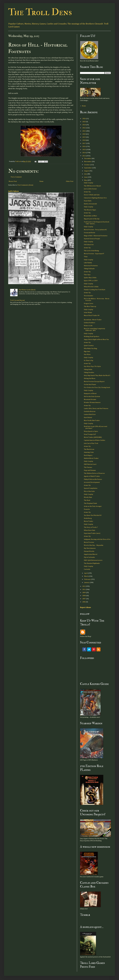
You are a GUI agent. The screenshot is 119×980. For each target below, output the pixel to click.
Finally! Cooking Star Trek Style (95, 290)
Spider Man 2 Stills (90, 278)
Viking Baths (88, 370)
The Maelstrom (89, 449)
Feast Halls (88, 201)
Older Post (70, 181)
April (86, 573)
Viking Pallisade (89, 269)
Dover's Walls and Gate (92, 195)
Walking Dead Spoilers (92, 336)
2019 (84, 137)
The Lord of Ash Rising (91, 251)
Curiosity (87, 569)
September (88, 168)
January (87, 582)
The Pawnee (88, 467)
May (86, 180)
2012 (84, 586)
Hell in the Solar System (92, 396)
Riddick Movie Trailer (91, 458)
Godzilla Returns (90, 411)
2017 (84, 143)
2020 (84, 134)
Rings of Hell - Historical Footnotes (96, 236)
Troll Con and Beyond (17, 300)
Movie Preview (89, 542)
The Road (87, 500)
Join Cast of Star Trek (91, 443)
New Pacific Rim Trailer (92, 420)
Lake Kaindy (88, 263)
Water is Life (88, 326)
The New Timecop (90, 306)
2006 (84, 602)
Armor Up (87, 192)
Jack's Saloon (13, 191)
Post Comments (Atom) (25, 185)
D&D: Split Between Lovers (93, 560)
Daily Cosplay (89, 183)
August (87, 171)
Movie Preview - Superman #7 (94, 254)
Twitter (89, 649)
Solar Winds (88, 312)
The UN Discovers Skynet (92, 186)
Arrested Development (92, 482)
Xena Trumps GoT (90, 434)
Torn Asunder (89, 296)
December (88, 158)
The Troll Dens (40, 12)
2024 (84, 125)
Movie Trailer (89, 521)
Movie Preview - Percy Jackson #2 (95, 230)
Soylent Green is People (92, 239)
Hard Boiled (88, 418)
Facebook (84, 649)
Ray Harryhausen (90, 548)
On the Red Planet (90, 384)
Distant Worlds (89, 551)
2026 (84, 119)
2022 (84, 128)
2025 (84, 122)
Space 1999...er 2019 (91, 281)
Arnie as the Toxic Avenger (93, 506)
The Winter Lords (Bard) (27, 290)
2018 (84, 140)
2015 (84, 150)
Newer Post (13, 181)
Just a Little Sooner (90, 189)
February (88, 579)
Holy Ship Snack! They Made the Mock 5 (97, 375)
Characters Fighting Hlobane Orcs (95, 198)
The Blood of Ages (90, 210)
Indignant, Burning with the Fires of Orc (97, 539)
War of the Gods (89, 491)
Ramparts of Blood (90, 394)
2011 (84, 589)
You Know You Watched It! (93, 515)
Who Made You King (90, 348)
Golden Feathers (90, 323)
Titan (86, 257)
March (86, 576)
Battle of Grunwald (90, 204)
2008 (84, 596)
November (88, 162)
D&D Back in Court (90, 464)
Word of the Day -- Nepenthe (94, 545)
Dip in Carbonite (89, 557)
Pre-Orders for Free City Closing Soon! (97, 387)
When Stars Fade (90, 530)
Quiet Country (89, 346)
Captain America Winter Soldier (95, 440)
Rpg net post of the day (92, 219)
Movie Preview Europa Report (94, 382)
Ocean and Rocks (90, 233)
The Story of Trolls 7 (91, 527)
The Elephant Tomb (90, 503)
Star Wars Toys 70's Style (92, 366)
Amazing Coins (89, 452)
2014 (84, 153)
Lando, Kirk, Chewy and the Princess (96, 408)
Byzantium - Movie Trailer (93, 320)
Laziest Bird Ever (90, 414)
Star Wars (87, 354)
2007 (84, 599)
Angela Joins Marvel (91, 554)
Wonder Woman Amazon (92, 402)
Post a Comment (16, 177)
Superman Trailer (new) (92, 533)
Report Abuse (85, 607)
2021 (84, 131)
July (86, 174)
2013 (84, 156)
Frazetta (87, 509)
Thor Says (87, 275)
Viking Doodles (89, 372)
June (86, 177)
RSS (98, 649)
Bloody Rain (88, 497)
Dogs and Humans (90, 470)
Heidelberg (88, 518)
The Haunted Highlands (92, 563)
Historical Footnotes (91, 266)
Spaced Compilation (91, 488)
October (87, 165)
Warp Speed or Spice (91, 431)
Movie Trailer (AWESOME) (93, 437)
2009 (84, 593)
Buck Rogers (88, 455)
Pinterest (94, 649)
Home (41, 181)
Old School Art (89, 245)
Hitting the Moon (90, 378)
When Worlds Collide (91, 287)
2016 (84, 146)
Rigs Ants (87, 351)
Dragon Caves (89, 303)
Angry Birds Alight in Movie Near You (96, 339)
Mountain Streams (90, 399)
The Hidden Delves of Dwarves (94, 473)
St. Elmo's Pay (89, 360)
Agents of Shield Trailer (92, 476)
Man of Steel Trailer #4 (92, 315)
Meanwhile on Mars (90, 216)
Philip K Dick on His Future (93, 479)
